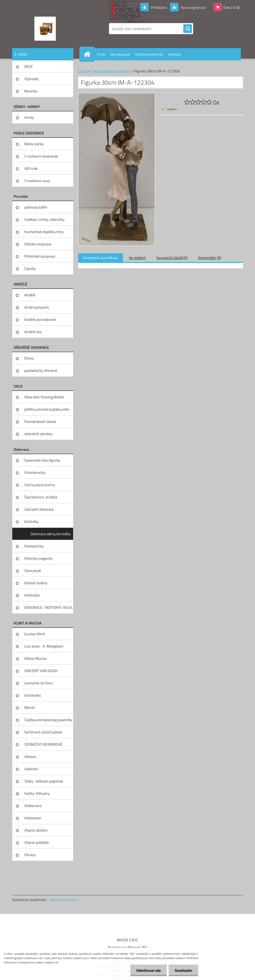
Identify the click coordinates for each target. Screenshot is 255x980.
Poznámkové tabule (40, 421)
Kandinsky (33, 695)
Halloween (33, 818)
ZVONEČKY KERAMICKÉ (43, 744)
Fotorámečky (35, 472)
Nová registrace (193, 7)
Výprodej (31, 79)
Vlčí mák (31, 168)
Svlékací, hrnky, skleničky (44, 219)
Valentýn (31, 769)
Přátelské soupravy (40, 256)
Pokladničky (34, 546)
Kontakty (175, 54)
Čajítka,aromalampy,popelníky (48, 720)
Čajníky (30, 268)
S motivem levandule (41, 156)
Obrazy (30, 855)
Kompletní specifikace (101, 258)
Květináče (32, 595)
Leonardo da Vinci (38, 683)
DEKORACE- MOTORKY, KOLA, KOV (48, 609)
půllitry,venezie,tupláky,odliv (47, 409)
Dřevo (29, 358)
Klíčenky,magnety (38, 558)
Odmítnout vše (149, 970)
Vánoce (30, 757)
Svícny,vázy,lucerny (40, 485)
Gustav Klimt (35, 634)
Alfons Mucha (35, 658)
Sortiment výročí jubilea (43, 732)
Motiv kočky (34, 144)
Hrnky (29, 117)
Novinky (31, 91)
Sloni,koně (33, 571)
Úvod (82, 71)
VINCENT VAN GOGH (41, 671)
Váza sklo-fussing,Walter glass (44, 399)
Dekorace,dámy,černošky (51, 534)
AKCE (29, 66)
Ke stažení (137, 258)
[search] (188, 29)
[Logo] (45, 29)
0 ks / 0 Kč (232, 7)
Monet (30, 707)
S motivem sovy (37, 181)
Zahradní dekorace (39, 509)
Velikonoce (33, 806)
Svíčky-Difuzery (37, 793)
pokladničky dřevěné (41, 370)
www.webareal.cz (64, 900)
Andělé (30, 295)
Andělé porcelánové (40, 319)
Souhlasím (183, 970)
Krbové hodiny (36, 583)
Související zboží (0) (172, 258)
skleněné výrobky (38, 434)
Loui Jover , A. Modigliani (44, 646)
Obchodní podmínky (149, 54)
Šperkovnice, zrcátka (41, 497)
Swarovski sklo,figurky (42, 460)
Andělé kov (33, 332)
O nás (101, 54)
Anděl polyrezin (37, 307)
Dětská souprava (38, 244)
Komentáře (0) (210, 258)
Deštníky (31, 522)
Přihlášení (159, 7)
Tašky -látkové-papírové (44, 781)
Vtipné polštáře (37, 842)
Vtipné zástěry (36, 830)
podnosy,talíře (36, 207)
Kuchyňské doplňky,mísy (44, 232)
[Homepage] (89, 54)
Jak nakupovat (120, 54)
